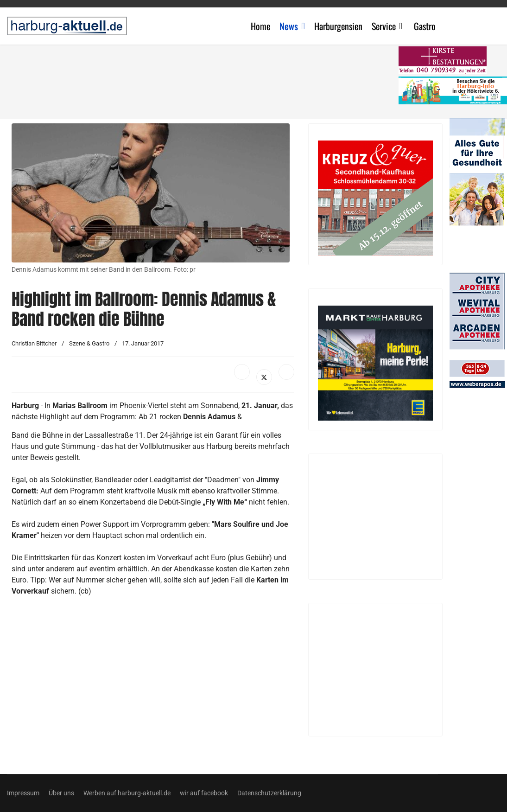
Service (384, 26)
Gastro (425, 26)
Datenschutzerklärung (269, 793)
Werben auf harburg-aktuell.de (127, 793)
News (289, 26)
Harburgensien (338, 26)
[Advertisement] (206, 79)
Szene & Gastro (89, 343)
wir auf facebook (204, 793)
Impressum (23, 793)
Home (260, 26)
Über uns (61, 793)
